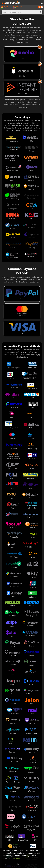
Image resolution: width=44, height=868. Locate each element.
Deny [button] (6, 864)
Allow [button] (18, 864)
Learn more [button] (15, 859)
